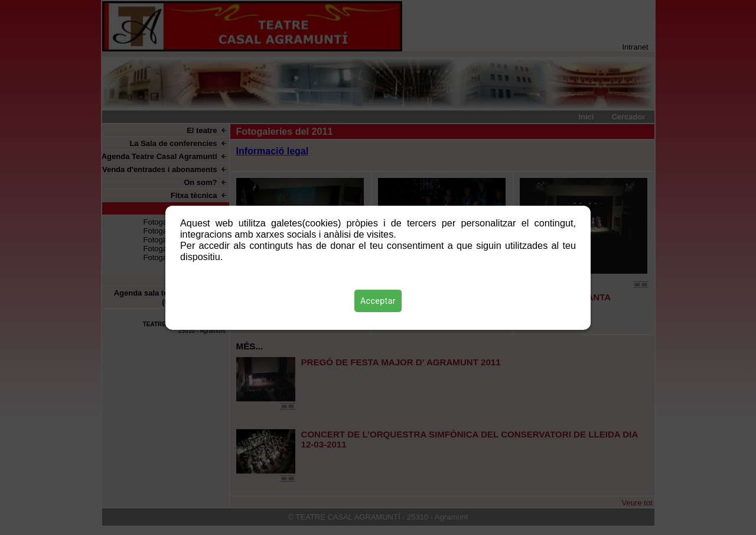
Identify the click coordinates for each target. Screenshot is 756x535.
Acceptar (378, 301)
